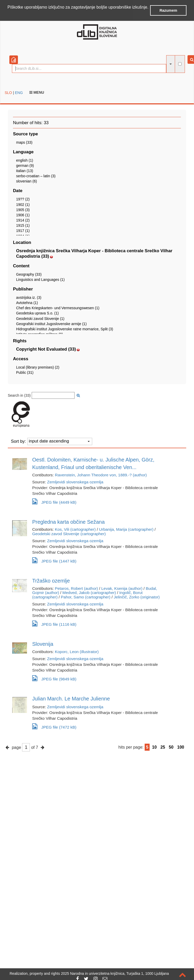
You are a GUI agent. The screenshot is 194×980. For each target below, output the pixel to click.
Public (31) (25, 372)
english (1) (25, 160)
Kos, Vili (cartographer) (75, 529)
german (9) (25, 166)
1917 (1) (23, 231)
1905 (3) (23, 210)
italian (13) (25, 171)
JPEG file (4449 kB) (54, 501)
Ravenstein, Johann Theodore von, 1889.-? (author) (101, 475)
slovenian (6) (26, 181)
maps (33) (24, 142)
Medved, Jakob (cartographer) (89, 593)
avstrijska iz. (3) (29, 298)
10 (155, 747)
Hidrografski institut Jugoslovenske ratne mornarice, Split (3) (65, 329)
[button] (8, 14)
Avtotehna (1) (27, 303)
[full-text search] (180, 64)
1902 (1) (23, 205)
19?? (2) (23, 199)
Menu (37, 92)
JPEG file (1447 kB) (54, 560)
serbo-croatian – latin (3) (36, 176)
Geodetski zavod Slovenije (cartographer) (69, 534)
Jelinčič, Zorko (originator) (137, 597)
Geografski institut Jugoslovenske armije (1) (51, 324)
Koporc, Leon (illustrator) (77, 652)
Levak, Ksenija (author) (122, 588)
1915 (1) (23, 225)
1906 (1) (23, 215)
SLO (8, 93)
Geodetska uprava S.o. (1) (37, 313)
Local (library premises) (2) (38, 367)
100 (181, 747)
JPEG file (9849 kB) (54, 678)
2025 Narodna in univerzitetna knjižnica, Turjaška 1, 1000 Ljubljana (115, 973)
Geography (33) (29, 274)
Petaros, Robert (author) (76, 588)
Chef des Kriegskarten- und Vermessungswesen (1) (58, 308)
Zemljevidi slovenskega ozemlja (75, 482)
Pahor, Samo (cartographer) (86, 597)
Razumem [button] (168, 10)
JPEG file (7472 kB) (54, 726)
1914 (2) (23, 220)
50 (171, 747)
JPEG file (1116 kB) (54, 624)
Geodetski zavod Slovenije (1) (40, 319)
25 (163, 747)
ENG (19, 93)
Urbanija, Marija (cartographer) (126, 529)
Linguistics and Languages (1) (40, 280)
